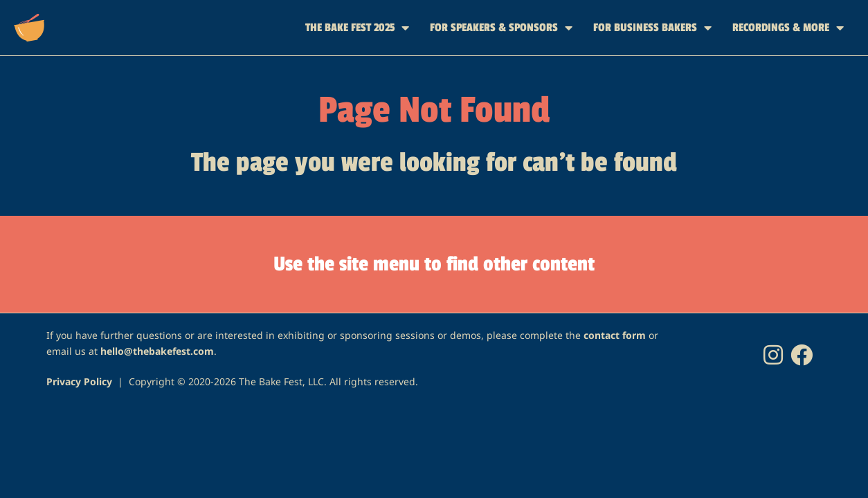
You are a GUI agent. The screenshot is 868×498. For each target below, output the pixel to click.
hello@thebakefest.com (157, 351)
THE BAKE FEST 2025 (357, 28)
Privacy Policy (79, 381)
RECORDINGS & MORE (788, 28)
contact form (615, 335)
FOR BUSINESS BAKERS (652, 28)
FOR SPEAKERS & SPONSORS (501, 28)
